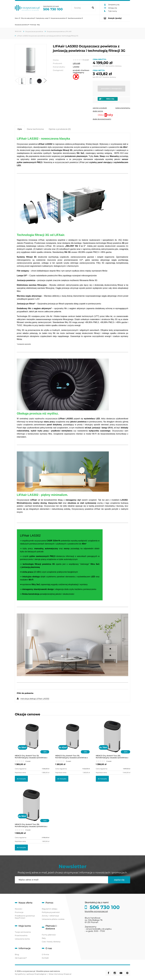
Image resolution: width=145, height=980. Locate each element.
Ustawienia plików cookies (53, 919)
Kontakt (45, 958)
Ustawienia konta (22, 939)
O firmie (45, 954)
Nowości (19, 909)
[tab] (20, 129)
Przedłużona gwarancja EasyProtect (25, 917)
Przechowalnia (21, 935)
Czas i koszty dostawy (51, 942)
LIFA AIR (76, 63)
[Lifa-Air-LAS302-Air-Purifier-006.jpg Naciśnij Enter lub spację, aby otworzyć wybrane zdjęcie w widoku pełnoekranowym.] (31, 60)
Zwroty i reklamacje (50, 916)
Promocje (19, 912)
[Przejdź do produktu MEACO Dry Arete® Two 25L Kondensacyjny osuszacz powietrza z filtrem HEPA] (32, 808)
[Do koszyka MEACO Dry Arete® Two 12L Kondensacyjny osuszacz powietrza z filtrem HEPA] (21, 779)
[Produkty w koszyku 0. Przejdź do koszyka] (115, 18)
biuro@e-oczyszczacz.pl (96, 911)
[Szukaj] (93, 8)
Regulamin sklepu (50, 909)
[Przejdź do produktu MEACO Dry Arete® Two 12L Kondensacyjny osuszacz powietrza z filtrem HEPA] (32, 740)
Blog (17, 954)
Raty (44, 938)
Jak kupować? (21, 958)
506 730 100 (53, 9)
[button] (16, 81)
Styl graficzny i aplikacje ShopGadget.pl (31, 974)
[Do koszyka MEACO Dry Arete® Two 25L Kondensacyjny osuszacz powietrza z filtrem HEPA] (21, 848)
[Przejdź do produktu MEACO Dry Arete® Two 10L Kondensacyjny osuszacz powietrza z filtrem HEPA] (72, 740)
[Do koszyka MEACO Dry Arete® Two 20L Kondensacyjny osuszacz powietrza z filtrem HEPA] (102, 779)
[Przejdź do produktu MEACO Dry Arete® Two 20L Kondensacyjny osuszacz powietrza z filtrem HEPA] (113, 740)
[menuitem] (17, 18)
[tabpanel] (72, 419)
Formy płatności (49, 935)
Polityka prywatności (51, 912)
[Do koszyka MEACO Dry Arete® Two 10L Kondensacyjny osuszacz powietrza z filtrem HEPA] (62, 779)
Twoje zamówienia (23, 932)
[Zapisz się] (119, 880)
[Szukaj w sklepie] (81, 8)
